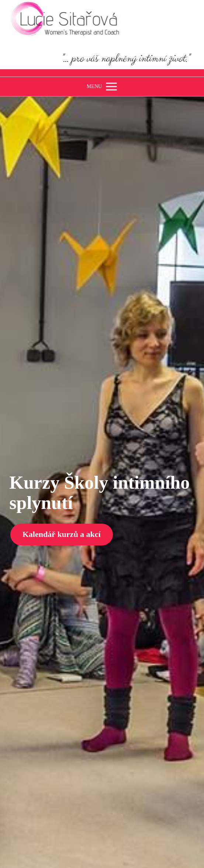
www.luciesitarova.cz (102, 73)
